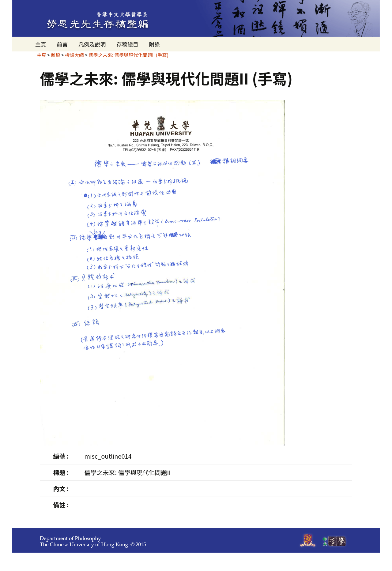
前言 (62, 44)
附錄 (154, 44)
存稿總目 (127, 44)
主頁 (41, 44)
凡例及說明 (92, 44)
